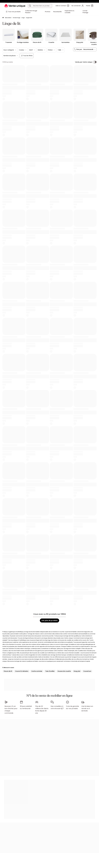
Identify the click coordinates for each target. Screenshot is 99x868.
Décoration (8, 18)
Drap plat (77, 671)
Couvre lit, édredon (22, 671)
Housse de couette (64, 671)
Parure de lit (8, 671)
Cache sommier (37, 671)
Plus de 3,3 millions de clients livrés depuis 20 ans (42, 709)
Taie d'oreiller (50, 671)
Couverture (87, 671)
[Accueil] (3, 18)
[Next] (93, 36)
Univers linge (16, 18)
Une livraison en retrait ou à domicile (87, 708)
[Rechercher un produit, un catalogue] (30, 6)
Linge (23, 18)
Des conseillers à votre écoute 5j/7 (57, 707)
